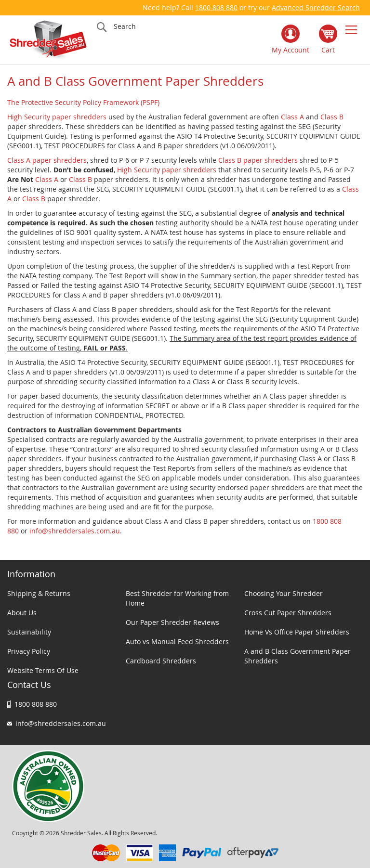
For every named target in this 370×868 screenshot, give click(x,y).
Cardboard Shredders (161, 661)
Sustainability (29, 632)
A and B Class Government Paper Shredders (297, 656)
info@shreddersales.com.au (75, 531)
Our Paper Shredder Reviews (172, 622)
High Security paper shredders (57, 117)
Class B (332, 117)
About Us (22, 613)
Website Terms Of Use (43, 670)
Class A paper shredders (47, 160)
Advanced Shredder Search (316, 7)
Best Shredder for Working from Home (177, 598)
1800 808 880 (216, 7)
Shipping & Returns (39, 593)
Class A (292, 117)
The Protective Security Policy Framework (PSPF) (83, 102)
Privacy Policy (29, 651)
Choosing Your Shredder (284, 593)
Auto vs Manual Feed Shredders (177, 641)
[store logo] (48, 40)
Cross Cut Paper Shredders (288, 613)
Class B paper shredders (258, 160)
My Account (291, 50)
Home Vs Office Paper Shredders (297, 632)
